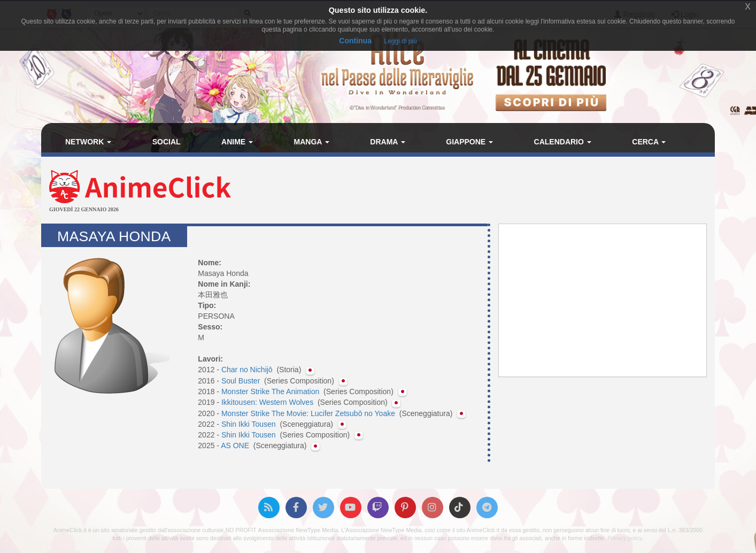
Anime (237, 142)
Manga (312, 142)
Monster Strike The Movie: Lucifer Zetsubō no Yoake (309, 413)
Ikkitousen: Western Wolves (268, 402)
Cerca (649, 142)
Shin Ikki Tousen (250, 424)
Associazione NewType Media (298, 530)
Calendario (563, 142)
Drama (387, 142)
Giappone (469, 142)
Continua (355, 41)
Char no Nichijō (248, 370)
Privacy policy (624, 538)
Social (167, 142)
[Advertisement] (490, 191)
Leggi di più (400, 41)
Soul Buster (242, 381)
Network (88, 142)
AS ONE (236, 446)
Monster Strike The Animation (271, 391)
